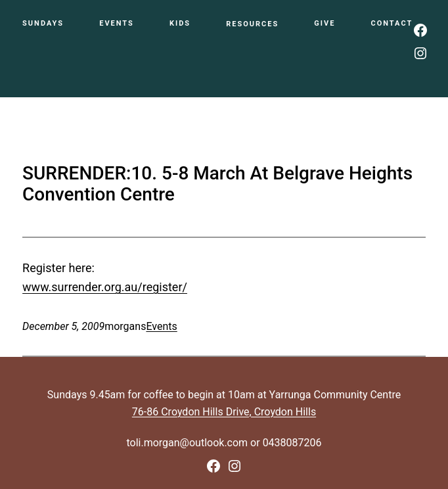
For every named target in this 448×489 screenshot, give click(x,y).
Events (161, 326)
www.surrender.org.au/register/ (105, 287)
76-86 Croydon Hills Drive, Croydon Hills (224, 412)
